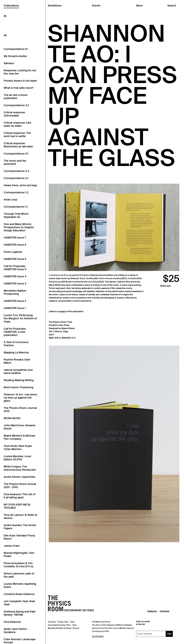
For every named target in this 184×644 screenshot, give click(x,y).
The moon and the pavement (15, 162)
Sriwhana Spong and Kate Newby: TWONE (20, 613)
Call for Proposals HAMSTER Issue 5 (15, 268)
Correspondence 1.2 (16, 192)
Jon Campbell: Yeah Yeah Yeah (19, 603)
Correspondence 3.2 (16, 105)
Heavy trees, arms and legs (20, 185)
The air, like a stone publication (16, 97)
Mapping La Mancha (16, 352)
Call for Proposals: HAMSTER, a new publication (15, 332)
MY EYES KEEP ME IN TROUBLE (17, 506)
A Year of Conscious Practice (16, 344)
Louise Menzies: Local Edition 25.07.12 (17, 458)
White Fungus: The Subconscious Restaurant (20, 468)
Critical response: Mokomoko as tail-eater (18, 145)
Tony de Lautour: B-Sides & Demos (20, 516)
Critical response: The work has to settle (17, 135)
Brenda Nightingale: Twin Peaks (19, 554)
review (62, 312)
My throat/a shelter (15, 56)
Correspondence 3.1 (16, 154)
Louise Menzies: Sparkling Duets (20, 585)
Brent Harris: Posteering (19, 387)
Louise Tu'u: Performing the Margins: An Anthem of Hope (20, 318)
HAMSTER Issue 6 (15, 245)
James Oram (12, 546)
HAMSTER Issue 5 (15, 259)
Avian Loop (10, 200)
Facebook (165, 611)
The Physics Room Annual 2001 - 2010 (20, 486)
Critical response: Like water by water (17, 124)
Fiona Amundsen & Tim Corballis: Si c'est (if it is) (18, 565)
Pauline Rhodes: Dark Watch (17, 361)
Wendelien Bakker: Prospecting (15, 292)
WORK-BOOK (12, 418)
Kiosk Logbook (13, 252)
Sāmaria (9, 63)
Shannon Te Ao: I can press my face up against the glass (20, 398)
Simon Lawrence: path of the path (19, 575)
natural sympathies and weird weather (18, 371)
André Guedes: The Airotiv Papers (20, 527)
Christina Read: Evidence (19, 594)
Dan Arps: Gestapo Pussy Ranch (19, 537)
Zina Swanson (12, 622)
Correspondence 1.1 (16, 207)
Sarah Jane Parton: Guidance (15, 631)
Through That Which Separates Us (16, 215)
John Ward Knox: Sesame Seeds (20, 427)
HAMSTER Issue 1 (15, 308)
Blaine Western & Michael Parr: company (19, 437)
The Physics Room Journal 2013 (20, 409)
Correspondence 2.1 (16, 178)
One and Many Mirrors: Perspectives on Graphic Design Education (19, 227)
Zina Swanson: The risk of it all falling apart (20, 496)
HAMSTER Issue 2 (15, 301)
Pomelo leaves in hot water (20, 81)
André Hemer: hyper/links (20, 477)
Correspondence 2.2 (16, 171)
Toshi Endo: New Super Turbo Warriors (18, 448)
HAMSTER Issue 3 (15, 284)
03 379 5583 (98, 636)
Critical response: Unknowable (15, 114)
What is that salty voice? (19, 88)
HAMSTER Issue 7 (15, 238)
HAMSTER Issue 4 (15, 276)
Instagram (152, 611)
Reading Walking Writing (19, 380)
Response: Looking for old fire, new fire (20, 72)
